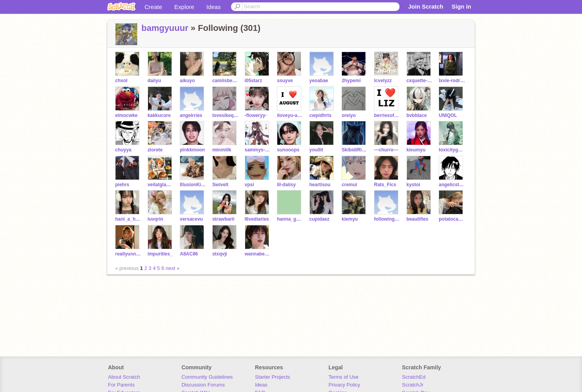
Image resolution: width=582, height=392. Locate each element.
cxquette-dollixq (420, 81)
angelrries (191, 115)
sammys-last (258, 150)
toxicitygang (452, 150)
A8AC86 (189, 254)
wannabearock (258, 254)
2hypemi (351, 81)
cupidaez (319, 219)
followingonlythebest (387, 219)
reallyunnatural (128, 254)
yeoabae (319, 81)
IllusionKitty (193, 185)
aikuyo (187, 81)
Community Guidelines (207, 377)
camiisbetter (225, 81)
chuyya (123, 150)
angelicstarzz (452, 185)
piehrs (122, 185)
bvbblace (417, 115)
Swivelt (220, 185)
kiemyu (350, 219)
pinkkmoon (192, 150)
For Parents (121, 385)
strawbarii (223, 219)
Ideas (214, 7)
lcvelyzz (383, 81)
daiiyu (155, 81)
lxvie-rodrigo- (452, 81)
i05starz (254, 81)
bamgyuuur (165, 28)
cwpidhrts (321, 115)
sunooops (288, 150)
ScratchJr (413, 385)
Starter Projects (273, 377)
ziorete (155, 150)
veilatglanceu (161, 185)
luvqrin (155, 219)
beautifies (418, 219)
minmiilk (222, 150)
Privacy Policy (344, 385)
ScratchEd (414, 377)
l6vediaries (257, 219)
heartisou (320, 185)
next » (173, 268)
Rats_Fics (385, 185)
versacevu (191, 219)
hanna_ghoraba (290, 219)
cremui (349, 185)
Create (153, 7)
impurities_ (160, 254)
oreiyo (349, 115)
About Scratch (124, 377)
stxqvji (220, 254)
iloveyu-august (290, 115)
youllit (316, 150)
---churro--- (386, 150)
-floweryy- (256, 115)
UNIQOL (448, 115)
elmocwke (126, 115)
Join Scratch (426, 6)
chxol (121, 81)
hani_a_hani (128, 219)
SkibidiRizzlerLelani (355, 150)
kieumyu (416, 150)
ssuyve (285, 81)
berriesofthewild (387, 115)
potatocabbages (452, 219)
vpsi (249, 185)
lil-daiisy (286, 185)
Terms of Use (344, 377)
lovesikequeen (225, 115)
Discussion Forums (203, 385)
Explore (184, 7)
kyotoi (413, 185)
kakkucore (159, 115)
